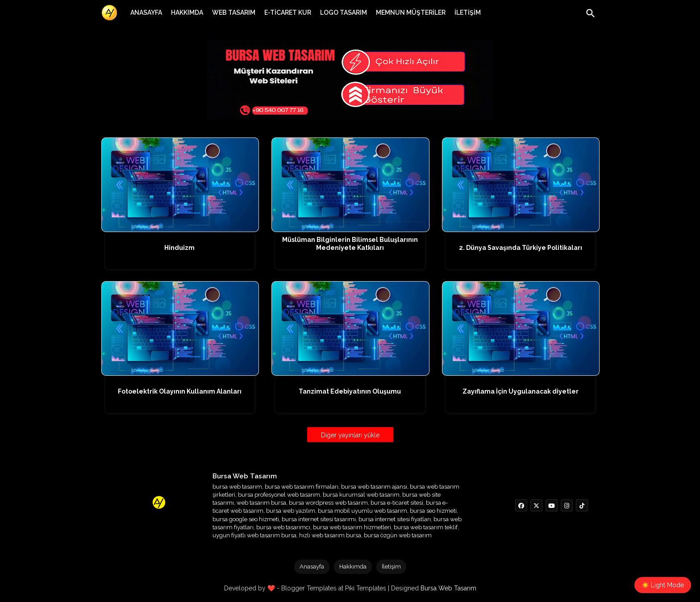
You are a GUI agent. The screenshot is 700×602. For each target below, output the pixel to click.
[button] (591, 13)
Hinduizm (179, 248)
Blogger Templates (309, 588)
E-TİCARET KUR (288, 12)
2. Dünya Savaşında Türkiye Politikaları (521, 248)
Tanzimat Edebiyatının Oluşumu (350, 391)
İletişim (391, 567)
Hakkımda (353, 567)
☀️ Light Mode (663, 585)
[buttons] (521, 505)
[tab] (146, 12)
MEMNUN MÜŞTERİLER (411, 12)
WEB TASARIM (234, 12)
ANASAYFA (146, 12)
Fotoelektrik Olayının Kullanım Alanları (180, 391)
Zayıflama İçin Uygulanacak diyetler (521, 391)
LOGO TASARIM (344, 12)
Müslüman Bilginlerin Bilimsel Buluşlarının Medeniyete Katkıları (350, 244)
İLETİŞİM (468, 12)
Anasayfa (312, 567)
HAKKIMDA (187, 12)
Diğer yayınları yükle (350, 435)
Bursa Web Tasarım (448, 588)
